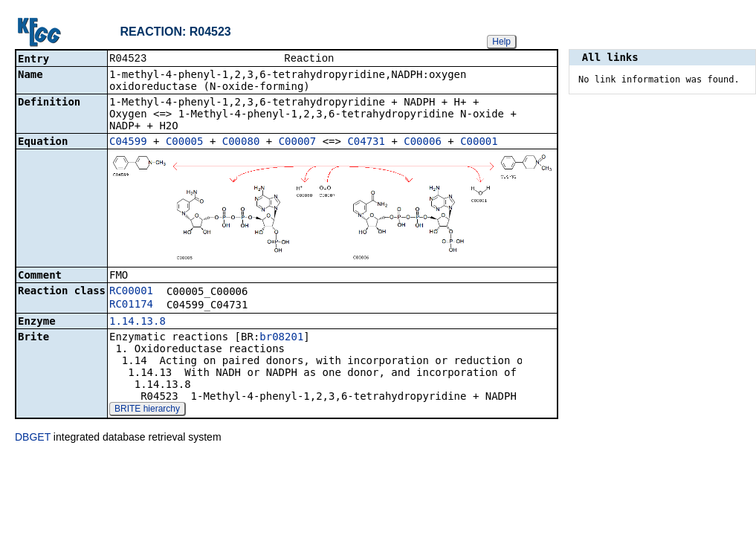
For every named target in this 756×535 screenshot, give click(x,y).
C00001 (479, 143)
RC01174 (131, 305)
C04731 (366, 143)
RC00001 (131, 292)
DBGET (33, 438)
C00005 (185, 143)
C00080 (241, 143)
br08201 (281, 338)
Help (501, 42)
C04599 (128, 143)
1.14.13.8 (138, 322)
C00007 (298, 143)
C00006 (423, 143)
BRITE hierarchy (147, 410)
